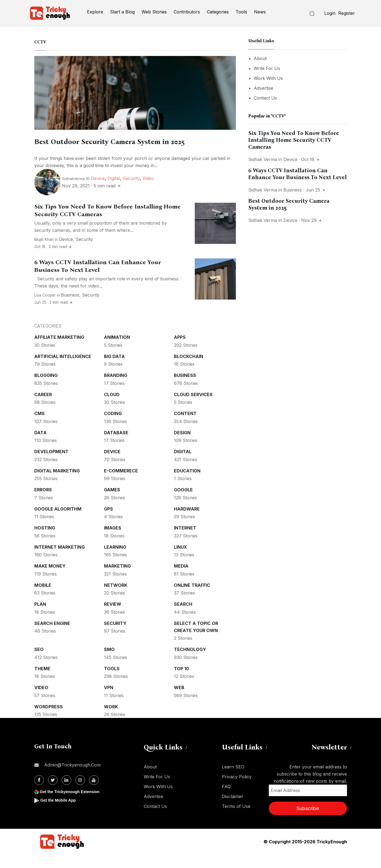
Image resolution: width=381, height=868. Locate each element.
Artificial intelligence (63, 370)
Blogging (46, 389)
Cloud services (193, 408)
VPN (109, 701)
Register (347, 13)
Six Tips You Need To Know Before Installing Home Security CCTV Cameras (294, 140)
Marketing (117, 580)
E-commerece (121, 484)
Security (131, 192)
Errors (43, 503)
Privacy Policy (237, 790)
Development (51, 465)
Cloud (112, 408)
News (260, 12)
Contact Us (265, 98)
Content (185, 427)
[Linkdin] (67, 794)
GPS (108, 523)
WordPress (49, 720)
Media (181, 580)
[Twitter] (53, 794)
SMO (109, 663)
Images (113, 542)
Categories (218, 12)
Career (43, 408)
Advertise (263, 88)
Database (116, 446)
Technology (190, 663)
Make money (50, 580)
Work (111, 720)
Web (179, 701)
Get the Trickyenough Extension (73, 805)
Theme (42, 682)
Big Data (114, 370)
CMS (39, 427)
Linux (180, 561)
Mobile (43, 599)
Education (187, 484)
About (260, 58)
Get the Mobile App (60, 814)
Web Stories (154, 12)
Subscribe (308, 822)
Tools (241, 12)
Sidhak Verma (263, 159)
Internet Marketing (60, 561)
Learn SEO (233, 780)
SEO (39, 663)
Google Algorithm (58, 523)
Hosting (45, 542)
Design (182, 446)
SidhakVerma (73, 192)
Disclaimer (233, 810)
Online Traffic (192, 599)
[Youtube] (94, 794)
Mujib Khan (44, 253)
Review (113, 618)
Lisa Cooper (45, 309)
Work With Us (268, 78)
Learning (115, 561)
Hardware (187, 523)
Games (112, 503)
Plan (40, 618)
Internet (185, 542)
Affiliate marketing (59, 351)
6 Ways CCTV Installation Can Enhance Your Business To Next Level (98, 280)
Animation (117, 351)
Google (183, 503)
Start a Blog (122, 12)
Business (70, 309)
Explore (95, 12)
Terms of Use (236, 820)
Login (330, 13)
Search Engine (52, 637)
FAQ (226, 800)
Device (98, 192)
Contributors (187, 12)
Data (40, 446)
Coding (113, 427)
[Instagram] (80, 794)
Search (183, 618)
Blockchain (189, 370)
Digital (114, 192)
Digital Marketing (57, 484)
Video (148, 192)
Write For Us (267, 68)
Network (116, 599)
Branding (116, 389)
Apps (180, 351)
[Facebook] (39, 794)
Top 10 (181, 682)
